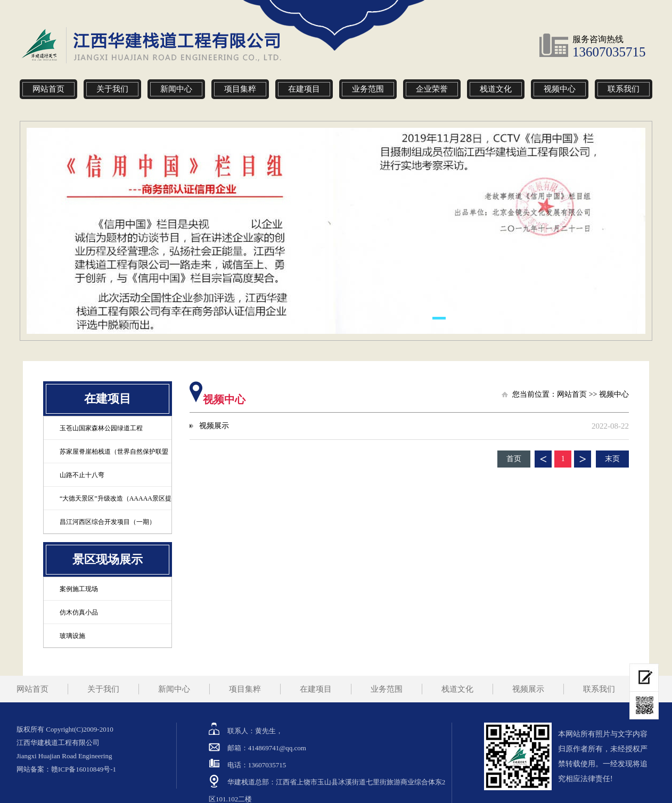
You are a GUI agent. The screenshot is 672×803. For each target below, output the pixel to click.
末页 (612, 459)
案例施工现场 (79, 589)
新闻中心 (176, 89)
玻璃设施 (72, 636)
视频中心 (560, 89)
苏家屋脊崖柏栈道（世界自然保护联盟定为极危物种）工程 (106, 461)
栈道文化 (496, 89)
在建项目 (304, 89)
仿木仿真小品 (79, 612)
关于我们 (112, 89)
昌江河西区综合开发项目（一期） (108, 522)
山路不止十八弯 (82, 475)
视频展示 (214, 426)
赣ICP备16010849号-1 (84, 769)
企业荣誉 (432, 89)
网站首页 (48, 89)
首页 (514, 459)
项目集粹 (240, 89)
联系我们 (624, 89)
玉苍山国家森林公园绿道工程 (101, 428)
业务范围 (368, 89)
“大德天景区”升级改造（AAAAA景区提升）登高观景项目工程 (108, 508)
